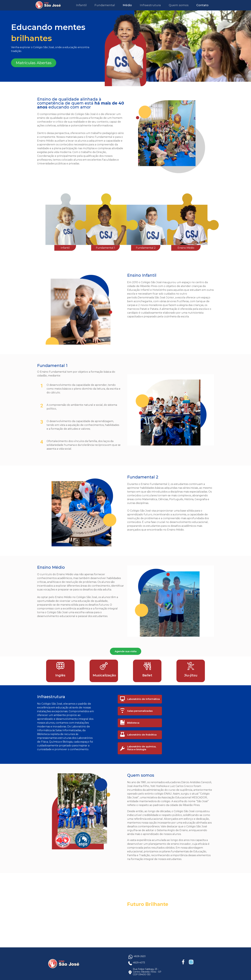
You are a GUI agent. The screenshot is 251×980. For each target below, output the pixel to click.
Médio (127, 5)
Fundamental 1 (105, 248)
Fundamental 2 (146, 248)
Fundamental (105, 5)
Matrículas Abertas (34, 63)
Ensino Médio (186, 248)
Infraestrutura (150, 5)
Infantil (81, 5)
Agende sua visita (126, 651)
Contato (202, 5)
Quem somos (179, 5)
